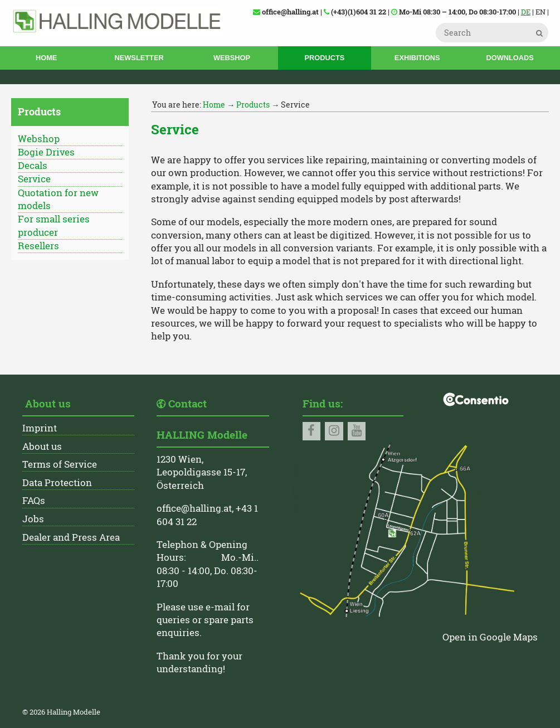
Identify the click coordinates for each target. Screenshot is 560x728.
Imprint (40, 428)
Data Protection (57, 483)
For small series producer (54, 225)
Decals (33, 166)
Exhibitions (417, 58)
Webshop (232, 58)
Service (34, 179)
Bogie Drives (46, 152)
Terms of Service (60, 464)
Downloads (510, 58)
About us (42, 446)
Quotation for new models (58, 199)
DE (526, 12)
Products (324, 58)
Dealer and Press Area (71, 537)
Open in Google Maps (490, 637)
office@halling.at (194, 508)
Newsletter (139, 58)
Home (46, 58)
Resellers (38, 246)
